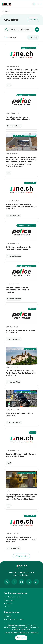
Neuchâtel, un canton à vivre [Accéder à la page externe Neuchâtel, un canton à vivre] (13, 619)
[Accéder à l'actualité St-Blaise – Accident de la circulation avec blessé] (21, 241)
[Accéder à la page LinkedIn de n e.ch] (14, 582)
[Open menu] (39, 4)
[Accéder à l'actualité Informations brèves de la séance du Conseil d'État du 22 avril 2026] (21, 532)
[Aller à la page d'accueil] (7, 4)
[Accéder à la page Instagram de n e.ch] (22, 582)
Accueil (7, 11)
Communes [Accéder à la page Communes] (8, 616)
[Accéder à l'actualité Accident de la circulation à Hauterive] (21, 407)
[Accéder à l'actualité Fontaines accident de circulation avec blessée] (21, 110)
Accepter (21, 638)
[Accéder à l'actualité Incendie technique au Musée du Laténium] (21, 324)
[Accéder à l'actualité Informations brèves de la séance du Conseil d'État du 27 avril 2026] (21, 199)
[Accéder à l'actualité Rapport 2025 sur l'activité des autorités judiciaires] (21, 448)
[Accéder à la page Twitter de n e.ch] (7, 582)
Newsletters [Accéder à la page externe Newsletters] (8, 603)
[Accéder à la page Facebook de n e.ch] (29, 582)
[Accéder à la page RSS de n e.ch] (36, 582)
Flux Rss (34, 20)
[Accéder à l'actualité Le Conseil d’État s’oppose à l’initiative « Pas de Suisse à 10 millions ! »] (21, 365)
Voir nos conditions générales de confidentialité (21, 632)
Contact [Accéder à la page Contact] (7, 606)
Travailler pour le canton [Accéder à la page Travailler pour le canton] (12, 597)
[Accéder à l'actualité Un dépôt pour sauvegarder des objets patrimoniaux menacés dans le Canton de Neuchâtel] (21, 489)
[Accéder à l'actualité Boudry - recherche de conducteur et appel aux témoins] (21, 282)
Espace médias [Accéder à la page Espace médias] (9, 600)
